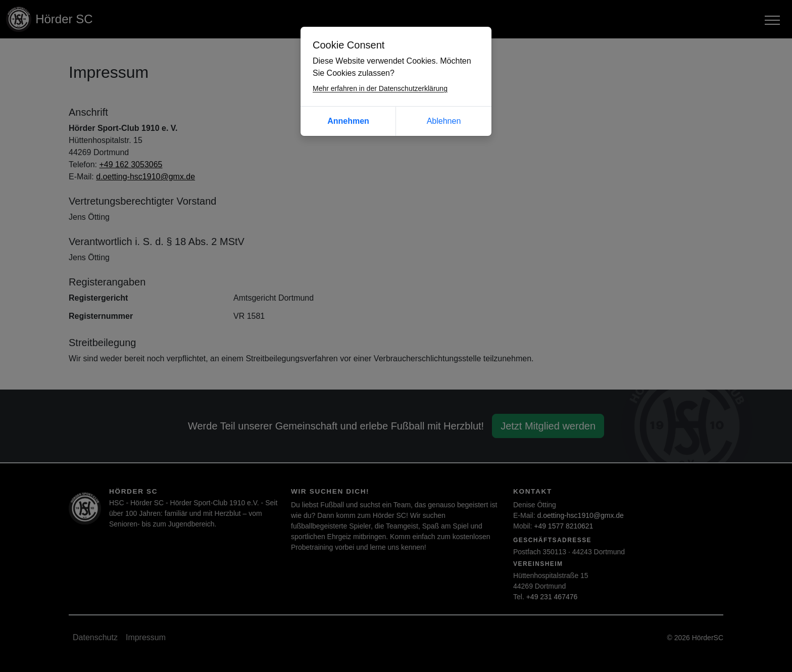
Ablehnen (444, 121)
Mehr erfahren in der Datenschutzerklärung (380, 88)
